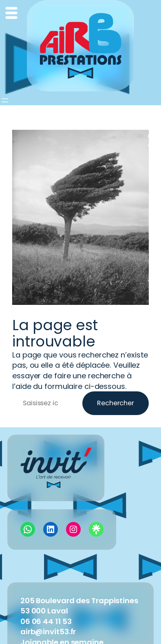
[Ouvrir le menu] (5, 100)
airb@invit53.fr (48, 632)
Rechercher (116, 403)
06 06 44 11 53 (46, 621)
